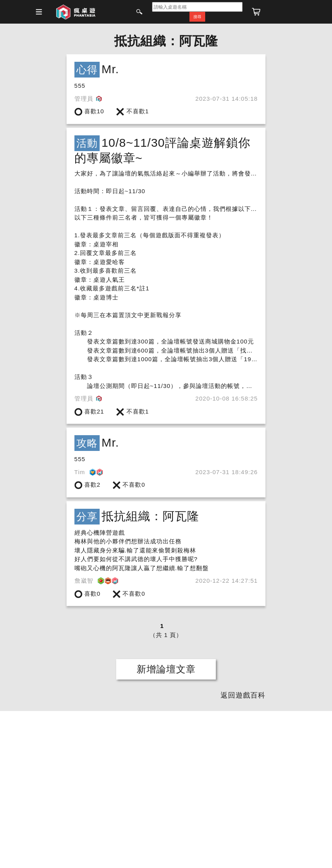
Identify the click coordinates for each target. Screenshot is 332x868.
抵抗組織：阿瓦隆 (166, 41)
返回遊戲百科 (243, 695)
